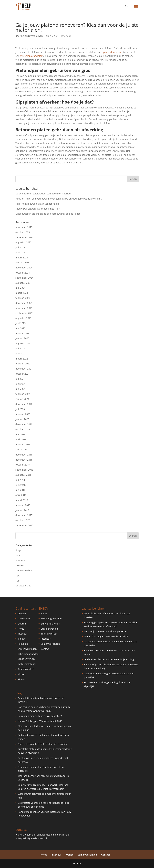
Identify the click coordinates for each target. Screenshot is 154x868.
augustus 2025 (23, 242)
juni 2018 (21, 485)
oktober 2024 (23, 273)
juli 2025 (20, 247)
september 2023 (24, 313)
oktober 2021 (23, 374)
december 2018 (24, 455)
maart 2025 (22, 258)
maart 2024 (22, 293)
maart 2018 (22, 500)
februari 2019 (23, 444)
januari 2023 (22, 338)
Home (21, 629)
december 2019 (24, 424)
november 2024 (24, 268)
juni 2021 (21, 384)
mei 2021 (20, 389)
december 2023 (24, 303)
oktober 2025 (23, 232)
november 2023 (24, 308)
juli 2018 (20, 480)
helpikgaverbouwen (32, 36)
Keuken (20, 565)
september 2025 (24, 237)
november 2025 (24, 227)
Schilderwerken (26, 659)
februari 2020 (23, 414)
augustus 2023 (23, 318)
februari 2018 (23, 505)
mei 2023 (20, 328)
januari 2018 (22, 510)
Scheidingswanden (28, 654)
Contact (22, 613)
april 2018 (21, 495)
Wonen (22, 679)
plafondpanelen (112, 52)
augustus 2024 (23, 283)
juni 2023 (21, 323)
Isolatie (22, 639)
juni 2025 (21, 252)
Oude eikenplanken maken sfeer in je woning (43, 744)
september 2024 (24, 278)
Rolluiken (23, 644)
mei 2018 (20, 490)
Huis (18, 555)
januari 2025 (22, 262)
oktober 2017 (23, 520)
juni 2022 (21, 354)
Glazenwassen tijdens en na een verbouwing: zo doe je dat (48, 214)
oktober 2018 (23, 465)
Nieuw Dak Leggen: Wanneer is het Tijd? (37, 209)
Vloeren (22, 674)
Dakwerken (24, 619)
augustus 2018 (23, 475)
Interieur (66, 36)
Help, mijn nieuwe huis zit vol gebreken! (37, 204)
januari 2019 (22, 450)
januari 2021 (22, 399)
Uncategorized (23, 586)
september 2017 (24, 525)
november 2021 (24, 369)
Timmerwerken (24, 570)
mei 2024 (20, 288)
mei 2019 (20, 434)
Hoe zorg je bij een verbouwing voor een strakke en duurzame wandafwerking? (59, 199)
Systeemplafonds (27, 664)
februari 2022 (23, 364)
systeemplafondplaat (32, 56)
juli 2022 (20, 348)
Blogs (18, 550)
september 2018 (24, 470)
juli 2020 (20, 409)
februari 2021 (23, 394)
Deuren (22, 624)
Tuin (18, 581)
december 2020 (24, 404)
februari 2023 (23, 333)
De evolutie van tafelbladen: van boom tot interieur (44, 194)
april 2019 (21, 439)
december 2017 (24, 515)
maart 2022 (22, 359)
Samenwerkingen (27, 649)
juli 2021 (20, 379)
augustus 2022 (23, 343)
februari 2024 (23, 298)
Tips (18, 576)
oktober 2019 (23, 429)
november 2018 (24, 460)
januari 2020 (22, 419)
